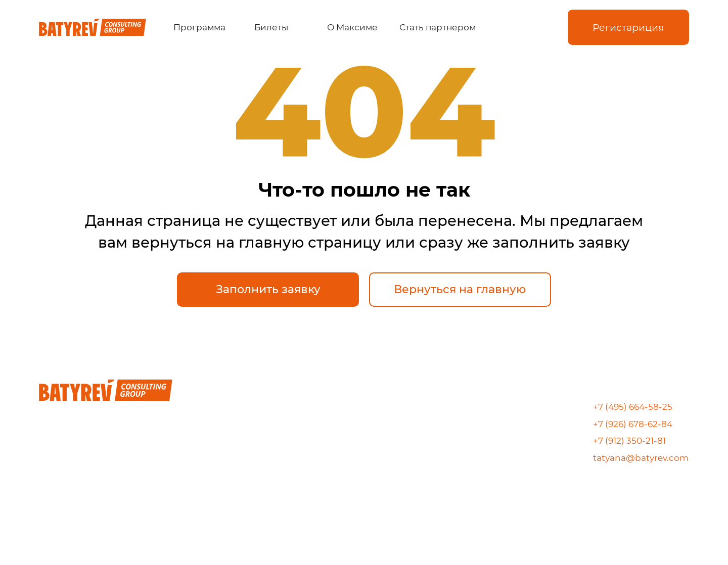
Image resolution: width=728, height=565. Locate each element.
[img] (512, 27)
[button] (628, 27)
